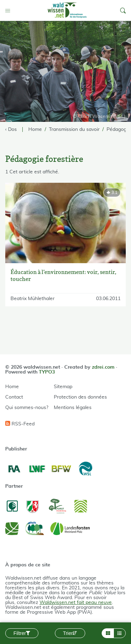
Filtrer (22, 633)
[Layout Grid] (108, 633)
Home (12, 387)
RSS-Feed (20, 424)
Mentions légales (73, 408)
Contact (14, 397)
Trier (70, 633)
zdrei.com (103, 367)
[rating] (112, 193)
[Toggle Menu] (9, 10)
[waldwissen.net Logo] (67, 10)
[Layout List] (120, 633)
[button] (123, 10)
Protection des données (80, 397)
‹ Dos (11, 129)
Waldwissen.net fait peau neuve (76, 603)
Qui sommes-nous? (27, 408)
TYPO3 (47, 372)
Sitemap (63, 387)
